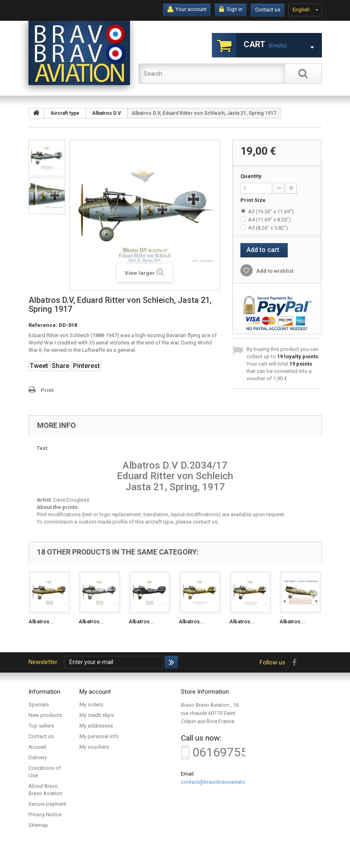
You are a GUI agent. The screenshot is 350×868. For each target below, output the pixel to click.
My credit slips (97, 715)
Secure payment (47, 804)
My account (95, 692)
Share (61, 366)
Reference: (43, 325)
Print (47, 390)
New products (45, 715)
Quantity (251, 176)
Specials (39, 705)
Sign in (231, 9)
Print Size (254, 200)
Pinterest (86, 366)
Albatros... (41, 621)
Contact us (268, 10)
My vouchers (94, 747)
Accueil (37, 747)
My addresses (96, 726)
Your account (187, 9)
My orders (91, 705)
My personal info (99, 736)
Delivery (38, 757)
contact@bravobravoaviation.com (221, 782)
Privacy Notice (45, 814)
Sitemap (38, 825)
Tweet (39, 366)
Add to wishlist (274, 271)
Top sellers (41, 726)
